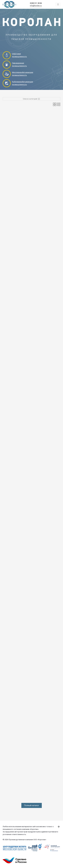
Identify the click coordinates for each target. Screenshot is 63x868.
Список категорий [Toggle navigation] (31, 99)
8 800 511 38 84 (36, 3)
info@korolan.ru (36, 6)
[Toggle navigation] (58, 4)
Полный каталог (32, 805)
